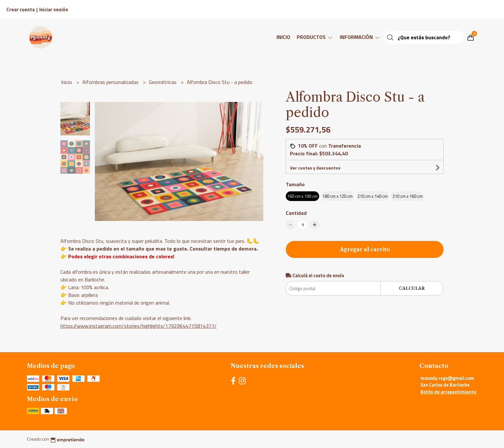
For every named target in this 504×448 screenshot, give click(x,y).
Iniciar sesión (54, 9)
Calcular (412, 288)
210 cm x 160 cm (408, 196)
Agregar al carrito (365, 249)
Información (360, 37)
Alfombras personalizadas (111, 82)
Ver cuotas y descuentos (315, 168)
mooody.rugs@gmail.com (447, 378)
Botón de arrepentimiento (448, 392)
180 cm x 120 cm (337, 196)
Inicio (283, 37)
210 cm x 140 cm (373, 196)
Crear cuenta (21, 9)
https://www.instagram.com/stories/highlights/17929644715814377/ (139, 326)
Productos (315, 37)
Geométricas (163, 82)
